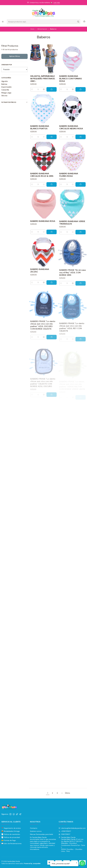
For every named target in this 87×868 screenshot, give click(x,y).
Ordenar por (7, 65)
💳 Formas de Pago (9, 840)
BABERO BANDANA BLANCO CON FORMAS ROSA (71, 79)
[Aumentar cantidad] (44, 89)
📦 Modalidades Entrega (10, 831)
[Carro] (84, 22)
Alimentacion (42, 29)
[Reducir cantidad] (32, 89)
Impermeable (6, 87)
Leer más (57, 3)
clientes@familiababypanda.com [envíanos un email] (72, 828)
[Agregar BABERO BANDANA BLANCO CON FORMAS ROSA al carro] (81, 89)
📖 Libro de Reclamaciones (11, 843)
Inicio (33, 29)
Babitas (4, 84)
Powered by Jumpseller (32, 864)
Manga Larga (6, 93)
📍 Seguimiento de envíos (11, 828)
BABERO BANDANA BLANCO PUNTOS (40, 137)
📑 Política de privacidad (11, 837)
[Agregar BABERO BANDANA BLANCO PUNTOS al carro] (52, 147)
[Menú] (3, 22)
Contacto (34, 828)
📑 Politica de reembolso (11, 834)
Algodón (5, 81)
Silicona (4, 96)
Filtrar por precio (14, 102)
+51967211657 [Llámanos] (65, 831)
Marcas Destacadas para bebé (42, 834)
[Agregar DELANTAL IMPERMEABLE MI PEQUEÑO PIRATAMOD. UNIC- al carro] (52, 89)
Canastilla (5, 90)
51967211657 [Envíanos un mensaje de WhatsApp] (64, 834)
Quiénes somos (36, 831)
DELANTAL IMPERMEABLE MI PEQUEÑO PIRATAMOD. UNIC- (43, 79)
